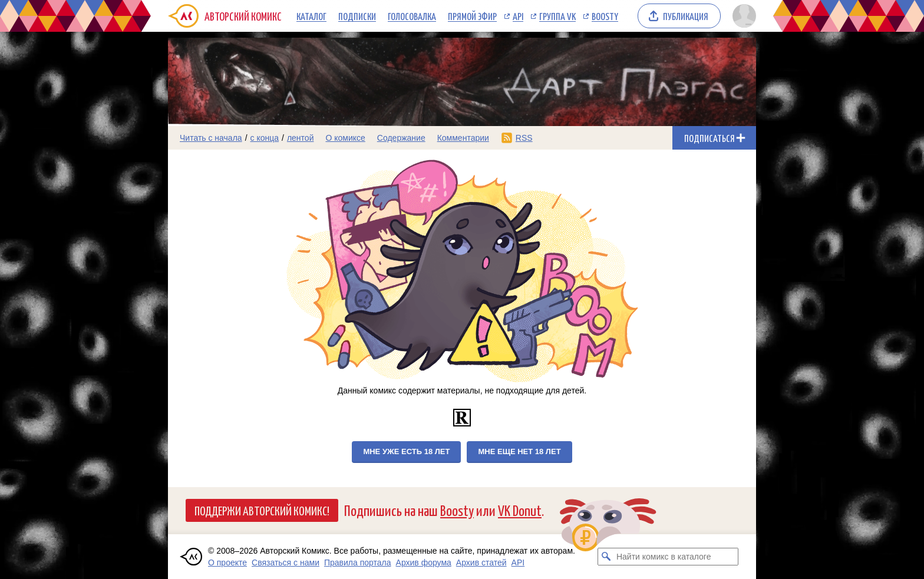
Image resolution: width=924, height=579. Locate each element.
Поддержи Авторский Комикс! (262, 510)
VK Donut (520, 510)
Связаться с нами (286, 563)
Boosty (605, 16)
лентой (301, 138)
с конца (265, 138)
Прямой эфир (472, 16)
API (518, 16)
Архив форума (424, 563)
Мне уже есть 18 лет (406, 451)
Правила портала (358, 563)
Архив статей (481, 563)
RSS (524, 138)
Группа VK (557, 16)
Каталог (311, 16)
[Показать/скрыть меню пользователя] (742, 16)
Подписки (357, 16)
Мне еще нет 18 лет (519, 451)
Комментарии (463, 138)
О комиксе (345, 138)
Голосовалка (412, 16)
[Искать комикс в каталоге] (606, 557)
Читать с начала (211, 138)
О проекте (227, 563)
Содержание (401, 138)
